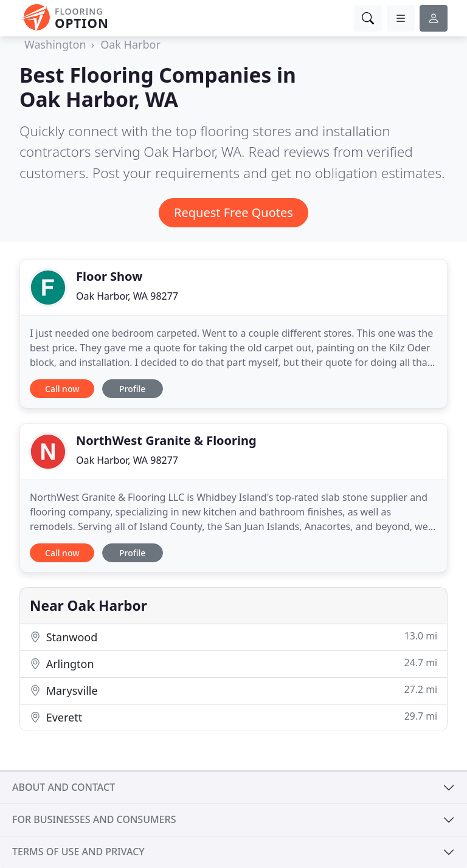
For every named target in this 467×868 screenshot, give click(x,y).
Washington (55, 44)
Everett (233, 717)
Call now (62, 389)
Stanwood (233, 637)
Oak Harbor (130, 44)
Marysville (233, 690)
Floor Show (109, 276)
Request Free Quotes (233, 212)
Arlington (233, 663)
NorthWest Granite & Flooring (166, 440)
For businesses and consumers (94, 819)
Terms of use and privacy (78, 852)
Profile (132, 389)
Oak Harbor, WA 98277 (127, 296)
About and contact (64, 787)
